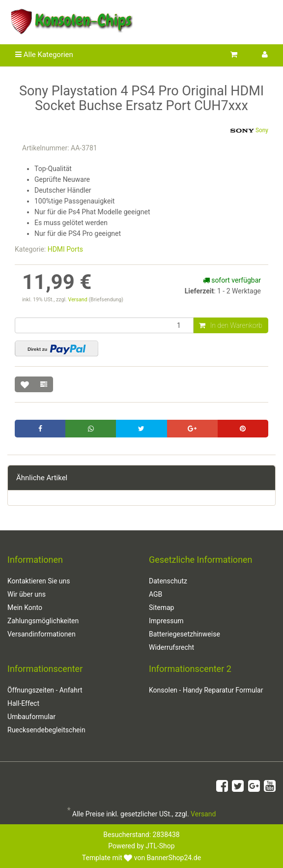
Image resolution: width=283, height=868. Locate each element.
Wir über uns (27, 594)
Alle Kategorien (44, 55)
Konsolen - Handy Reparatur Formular (206, 690)
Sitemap (161, 608)
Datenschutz (168, 581)
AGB (156, 594)
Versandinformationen (42, 634)
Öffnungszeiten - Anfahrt (45, 690)
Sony (249, 131)
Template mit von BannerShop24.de (141, 858)
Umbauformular (31, 717)
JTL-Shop (160, 846)
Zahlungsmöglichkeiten (43, 621)
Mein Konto (25, 608)
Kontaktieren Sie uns (39, 581)
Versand (79, 300)
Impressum (166, 621)
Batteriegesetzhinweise (184, 634)
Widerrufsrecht (171, 647)
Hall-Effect (23, 703)
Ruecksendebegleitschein (46, 730)
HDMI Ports (65, 249)
